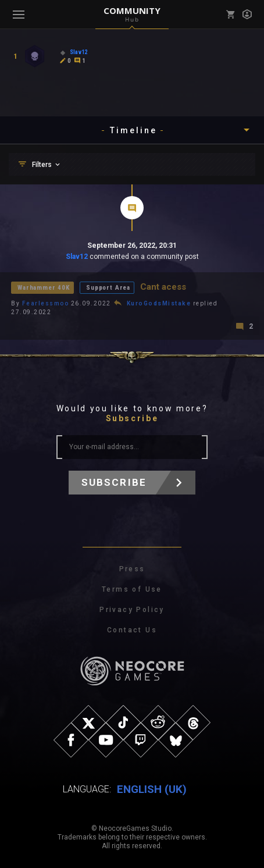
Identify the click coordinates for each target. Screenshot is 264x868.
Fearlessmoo (46, 303)
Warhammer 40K (44, 288)
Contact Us (132, 630)
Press (132, 569)
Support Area (108, 288)
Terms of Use (132, 589)
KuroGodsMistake (159, 303)
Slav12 (77, 257)
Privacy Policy (132, 610)
